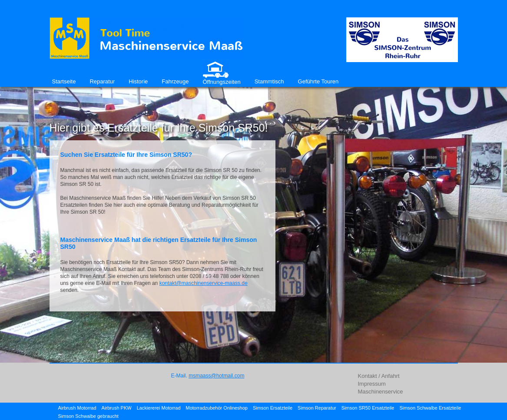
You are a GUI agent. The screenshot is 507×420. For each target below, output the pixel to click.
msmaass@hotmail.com (216, 376)
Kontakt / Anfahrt (379, 376)
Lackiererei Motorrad (159, 408)
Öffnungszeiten (221, 82)
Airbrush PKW (117, 408)
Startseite (64, 81)
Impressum (372, 384)
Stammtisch (269, 81)
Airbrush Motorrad (77, 408)
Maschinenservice (381, 392)
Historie (138, 81)
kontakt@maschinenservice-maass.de (204, 283)
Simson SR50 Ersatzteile (368, 408)
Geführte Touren (318, 81)
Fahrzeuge (175, 81)
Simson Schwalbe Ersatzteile (430, 408)
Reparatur (102, 81)
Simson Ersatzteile (273, 408)
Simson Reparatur (317, 408)
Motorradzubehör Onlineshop (217, 408)
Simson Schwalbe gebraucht (88, 416)
